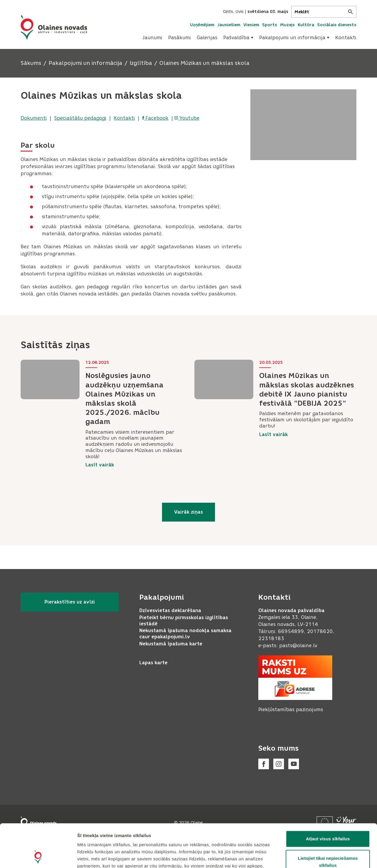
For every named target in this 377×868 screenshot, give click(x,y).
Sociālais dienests (337, 25)
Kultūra (306, 25)
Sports (270, 25)
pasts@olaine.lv (298, 646)
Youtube (187, 118)
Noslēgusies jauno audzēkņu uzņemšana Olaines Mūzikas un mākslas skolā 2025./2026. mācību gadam (124, 398)
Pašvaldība (238, 38)
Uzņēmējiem (202, 25)
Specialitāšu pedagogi (80, 118)
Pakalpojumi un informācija (294, 38)
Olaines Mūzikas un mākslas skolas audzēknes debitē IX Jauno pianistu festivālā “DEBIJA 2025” (307, 389)
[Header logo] (54, 27)
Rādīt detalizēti (321, 856)
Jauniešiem (229, 25)
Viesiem (251, 25)
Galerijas (207, 38)
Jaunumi (152, 38)
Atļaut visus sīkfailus (328, 798)
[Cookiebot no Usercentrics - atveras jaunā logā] (38, 857)
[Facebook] (264, 764)
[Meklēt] (324, 12)
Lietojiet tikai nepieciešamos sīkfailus (328, 821)
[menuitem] (152, 38)
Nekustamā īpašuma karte (171, 644)
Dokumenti (34, 118)
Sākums (31, 63)
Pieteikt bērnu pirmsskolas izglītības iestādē (184, 621)
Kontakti (346, 38)
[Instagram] (279, 764)
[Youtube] (294, 764)
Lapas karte (153, 663)
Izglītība (141, 63)
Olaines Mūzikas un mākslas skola (204, 63)
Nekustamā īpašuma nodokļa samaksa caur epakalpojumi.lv (185, 634)
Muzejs (287, 25)
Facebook (155, 118)
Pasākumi (180, 38)
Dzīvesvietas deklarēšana (170, 610)
